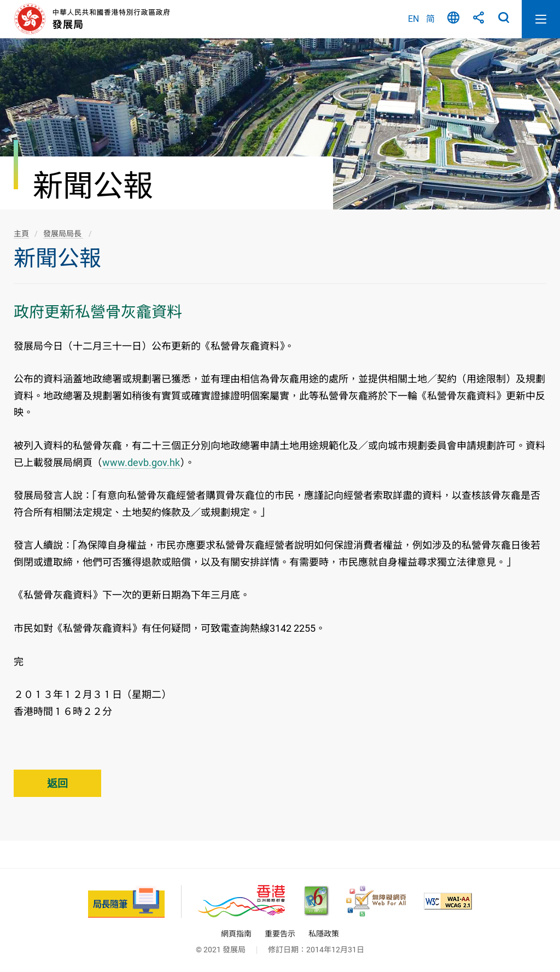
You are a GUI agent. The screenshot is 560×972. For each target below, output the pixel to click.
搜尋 (504, 19)
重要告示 (280, 934)
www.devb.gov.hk (141, 462)
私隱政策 (324, 934)
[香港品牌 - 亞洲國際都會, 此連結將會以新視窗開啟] (241, 901)
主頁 (21, 234)
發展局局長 (63, 234)
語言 (453, 19)
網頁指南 (236, 934)
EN (413, 19)
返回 (57, 784)
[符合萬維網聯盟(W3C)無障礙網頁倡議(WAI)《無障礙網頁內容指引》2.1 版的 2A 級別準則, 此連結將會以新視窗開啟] (448, 901)
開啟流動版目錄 (541, 19)
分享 (479, 19)
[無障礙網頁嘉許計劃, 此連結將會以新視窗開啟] (376, 901)
